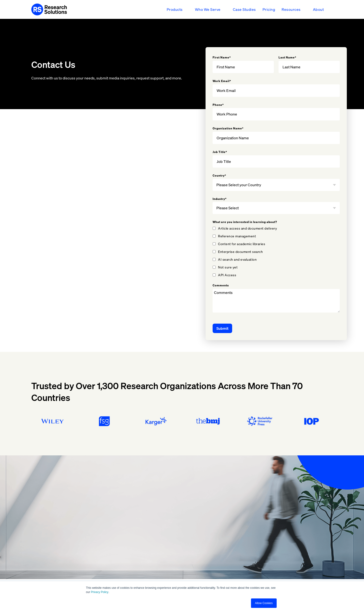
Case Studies (244, 9)
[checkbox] (276, 251)
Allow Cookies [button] (264, 603)
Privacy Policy (100, 592)
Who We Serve (208, 9)
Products (175, 9)
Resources (291, 9)
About (318, 9)
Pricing (269, 9)
